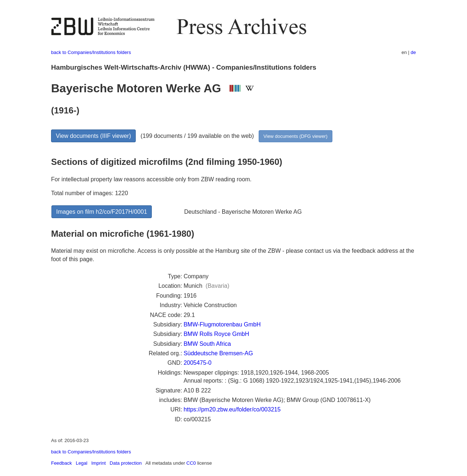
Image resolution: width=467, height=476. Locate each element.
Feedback (61, 463)
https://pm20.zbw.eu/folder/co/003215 (232, 409)
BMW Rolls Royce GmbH (216, 334)
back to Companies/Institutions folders (91, 52)
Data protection (126, 463)
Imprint (99, 463)
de (413, 52)
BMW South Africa (207, 344)
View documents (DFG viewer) (295, 136)
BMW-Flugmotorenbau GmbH (222, 324)
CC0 (191, 463)
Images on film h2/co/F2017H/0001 (102, 212)
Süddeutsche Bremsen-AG (218, 353)
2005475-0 (198, 363)
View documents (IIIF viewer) (93, 136)
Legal (82, 463)
